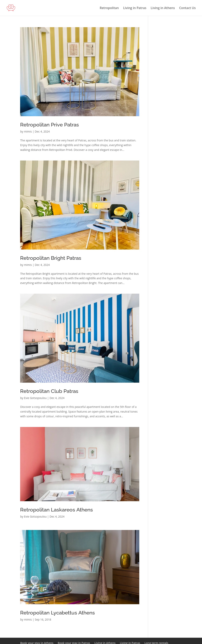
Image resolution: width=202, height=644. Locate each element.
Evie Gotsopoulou (35, 398)
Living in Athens (163, 8)
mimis (28, 131)
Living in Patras (135, 8)
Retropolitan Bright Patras (51, 258)
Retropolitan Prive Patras (50, 125)
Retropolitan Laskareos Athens (57, 510)
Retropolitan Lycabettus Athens (58, 613)
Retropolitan (109, 8)
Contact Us (187, 8)
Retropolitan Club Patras (49, 391)
